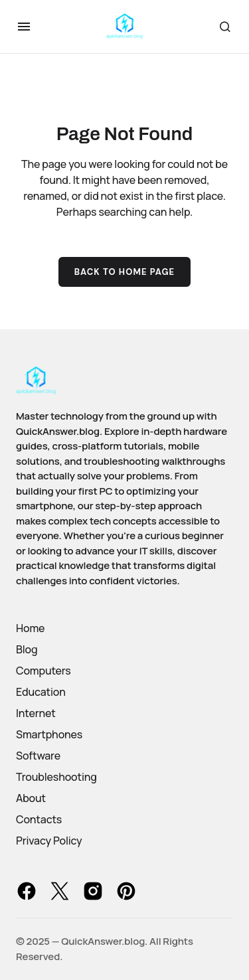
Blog (27, 649)
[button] (24, 27)
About (31, 798)
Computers (43, 671)
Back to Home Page (125, 272)
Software (38, 756)
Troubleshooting (56, 777)
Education (41, 692)
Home (30, 628)
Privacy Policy (49, 841)
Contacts (39, 819)
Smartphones (49, 734)
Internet (36, 713)
